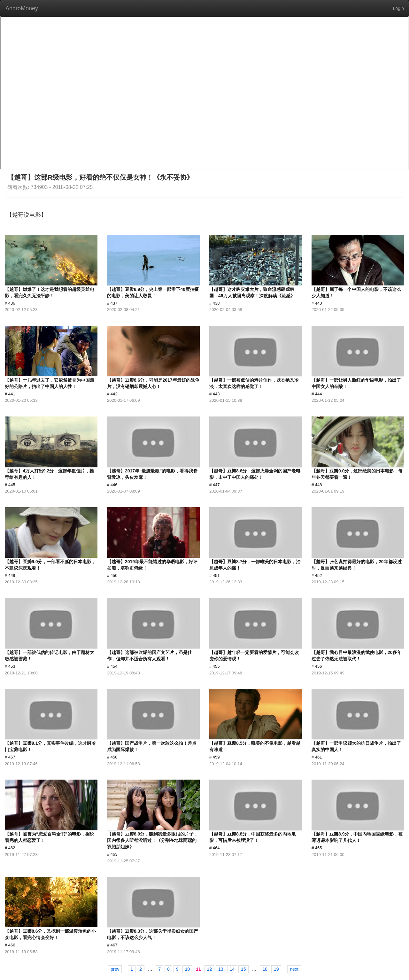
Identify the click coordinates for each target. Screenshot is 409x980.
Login (398, 8)
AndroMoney (22, 8)
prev (115, 969)
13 (221, 969)
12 (210, 969)
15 (243, 969)
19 (276, 969)
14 (232, 969)
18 (265, 969)
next (294, 969)
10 (188, 969)
